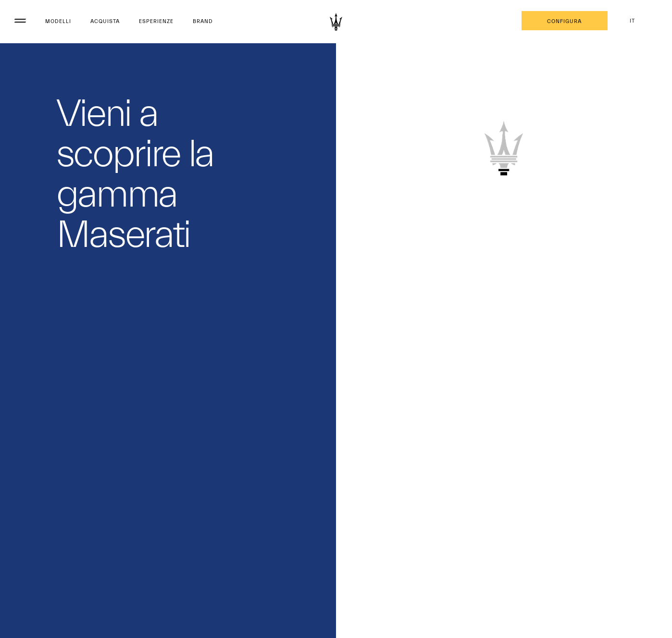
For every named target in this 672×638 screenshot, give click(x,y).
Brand (203, 21)
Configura (564, 21)
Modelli (58, 21)
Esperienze (156, 21)
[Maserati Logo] (336, 22)
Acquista (105, 21)
